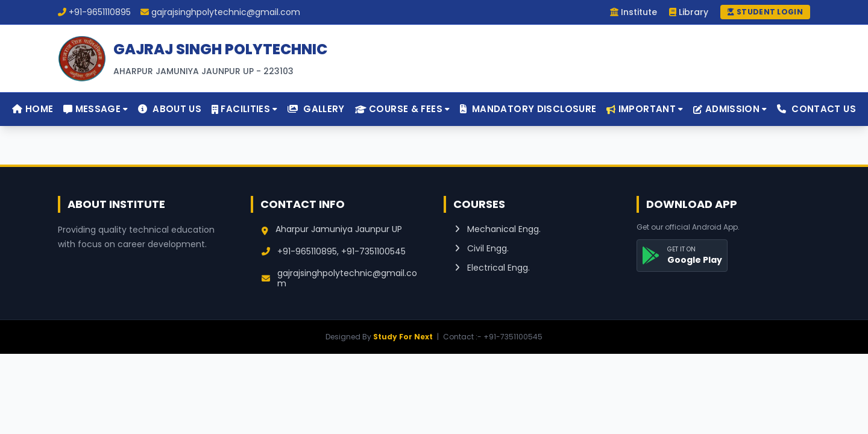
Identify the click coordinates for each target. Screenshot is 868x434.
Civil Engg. (482, 248)
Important (645, 109)
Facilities (245, 109)
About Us (170, 109)
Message (96, 109)
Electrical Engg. (492, 268)
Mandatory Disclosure (528, 109)
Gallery (316, 109)
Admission (730, 109)
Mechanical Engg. (498, 229)
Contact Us (816, 109)
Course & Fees (403, 109)
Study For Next (403, 337)
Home (33, 109)
